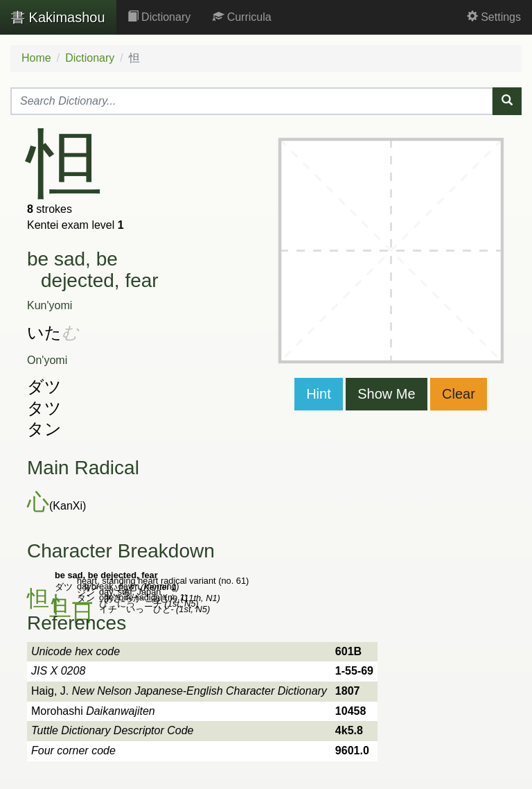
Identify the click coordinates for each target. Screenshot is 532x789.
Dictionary (159, 17)
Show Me (386, 394)
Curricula (242, 17)
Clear (459, 394)
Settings (494, 17)
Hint (319, 394)
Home (36, 58)
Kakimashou (58, 17)
